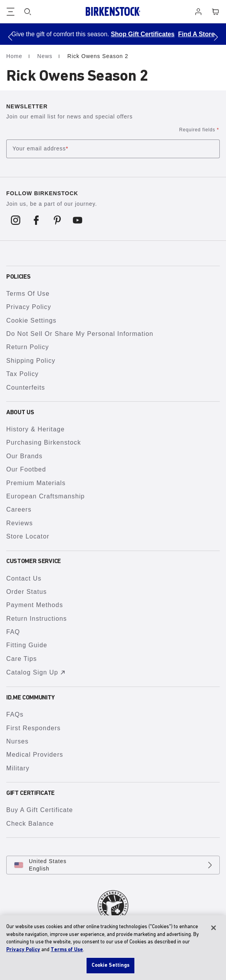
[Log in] (198, 12)
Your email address (40, 149)
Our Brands (24, 456)
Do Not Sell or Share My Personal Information (80, 334)
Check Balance (30, 824)
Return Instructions (37, 619)
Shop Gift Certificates (143, 34)
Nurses (17, 741)
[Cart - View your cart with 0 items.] (215, 12)
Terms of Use (28, 294)
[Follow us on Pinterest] (57, 220)
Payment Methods (35, 605)
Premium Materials (36, 483)
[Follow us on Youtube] (78, 220)
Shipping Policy (31, 361)
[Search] (28, 12)
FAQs (15, 714)
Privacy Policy (29, 307)
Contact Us (24, 578)
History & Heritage (35, 429)
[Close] (214, 928)
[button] (10, 37)
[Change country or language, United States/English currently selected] (113, 865)
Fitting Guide (27, 645)
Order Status (26, 592)
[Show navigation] (11, 12)
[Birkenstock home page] (113, 11)
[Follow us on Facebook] (36, 220)
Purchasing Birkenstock (44, 442)
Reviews (19, 523)
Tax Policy (22, 374)
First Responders (34, 728)
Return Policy (28, 347)
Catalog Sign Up (37, 673)
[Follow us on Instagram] (16, 220)
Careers (19, 509)
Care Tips (22, 659)
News (46, 56)
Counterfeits (26, 388)
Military (18, 768)
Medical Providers (35, 755)
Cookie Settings (31, 320)
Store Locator (28, 536)
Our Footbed (26, 469)
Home (15, 56)
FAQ (13, 632)
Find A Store (196, 34)
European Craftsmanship (46, 496)
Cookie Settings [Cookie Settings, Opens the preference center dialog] (111, 965)
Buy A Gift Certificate (40, 810)
